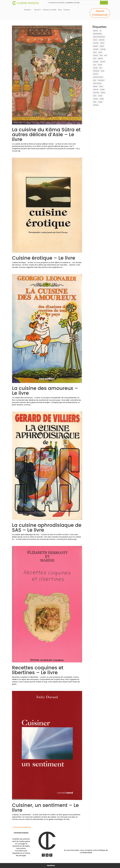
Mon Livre (38, 10)
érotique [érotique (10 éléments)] (96, 105)
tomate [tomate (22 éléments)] (96, 99)
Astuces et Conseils (49, 10)
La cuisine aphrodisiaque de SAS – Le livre (47, 528)
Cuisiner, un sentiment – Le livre (45, 808)
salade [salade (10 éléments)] (95, 86)
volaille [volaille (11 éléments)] (100, 102)
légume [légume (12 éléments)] (100, 58)
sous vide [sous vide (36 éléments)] (96, 93)
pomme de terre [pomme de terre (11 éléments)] (98, 77)
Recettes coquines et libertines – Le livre (38, 670)
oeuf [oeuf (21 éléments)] (95, 65)
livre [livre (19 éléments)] (106, 55)
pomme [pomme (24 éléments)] (96, 74)
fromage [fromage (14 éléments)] (103, 49)
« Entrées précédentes (21, 827)
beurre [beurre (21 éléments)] (95, 40)
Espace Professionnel (100, 13)
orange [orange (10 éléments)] (95, 68)
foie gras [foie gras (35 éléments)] (96, 49)
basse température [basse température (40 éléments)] (99, 37)
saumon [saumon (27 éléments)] (96, 89)
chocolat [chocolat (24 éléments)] (102, 40)
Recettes (27, 10)
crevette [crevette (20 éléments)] (96, 43)
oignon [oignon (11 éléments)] (100, 65)
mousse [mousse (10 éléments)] (103, 62)
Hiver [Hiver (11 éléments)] (101, 55)
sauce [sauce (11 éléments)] (101, 86)
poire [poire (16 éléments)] (103, 71)
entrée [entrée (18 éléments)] (102, 46)
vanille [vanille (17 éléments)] (102, 99)
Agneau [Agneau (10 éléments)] (96, 31)
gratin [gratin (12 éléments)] (100, 52)
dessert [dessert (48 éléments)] (96, 46)
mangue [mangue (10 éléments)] (96, 62)
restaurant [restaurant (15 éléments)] (101, 80)
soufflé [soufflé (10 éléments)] (102, 89)
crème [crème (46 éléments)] (102, 43)
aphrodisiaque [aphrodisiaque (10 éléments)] (97, 34)
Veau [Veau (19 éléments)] (95, 102)
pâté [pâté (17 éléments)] (95, 80)
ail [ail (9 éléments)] (100, 31)
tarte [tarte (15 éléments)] (95, 96)
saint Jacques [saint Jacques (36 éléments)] (97, 83)
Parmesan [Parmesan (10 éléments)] (96, 71)
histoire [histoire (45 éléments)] (95, 55)
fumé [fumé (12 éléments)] (95, 52)
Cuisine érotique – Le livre (44, 258)
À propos (67, 10)
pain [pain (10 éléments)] (101, 68)
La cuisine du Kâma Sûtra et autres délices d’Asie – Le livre (46, 134)
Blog (60, 10)
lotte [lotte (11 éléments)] (95, 58)
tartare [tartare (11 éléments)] (103, 93)
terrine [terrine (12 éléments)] (100, 96)
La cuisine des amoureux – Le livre (45, 391)
